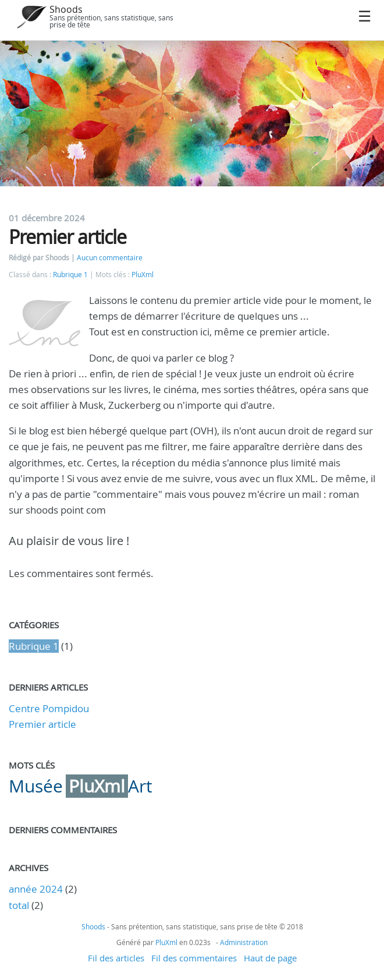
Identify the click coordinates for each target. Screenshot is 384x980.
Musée (36, 786)
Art (140, 786)
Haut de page (270, 958)
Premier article (42, 724)
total (20, 905)
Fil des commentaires (194, 958)
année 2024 (36, 889)
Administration (244, 942)
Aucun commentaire (110, 258)
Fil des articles (116, 958)
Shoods (66, 9)
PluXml (143, 275)
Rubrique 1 (70, 275)
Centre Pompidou (49, 708)
